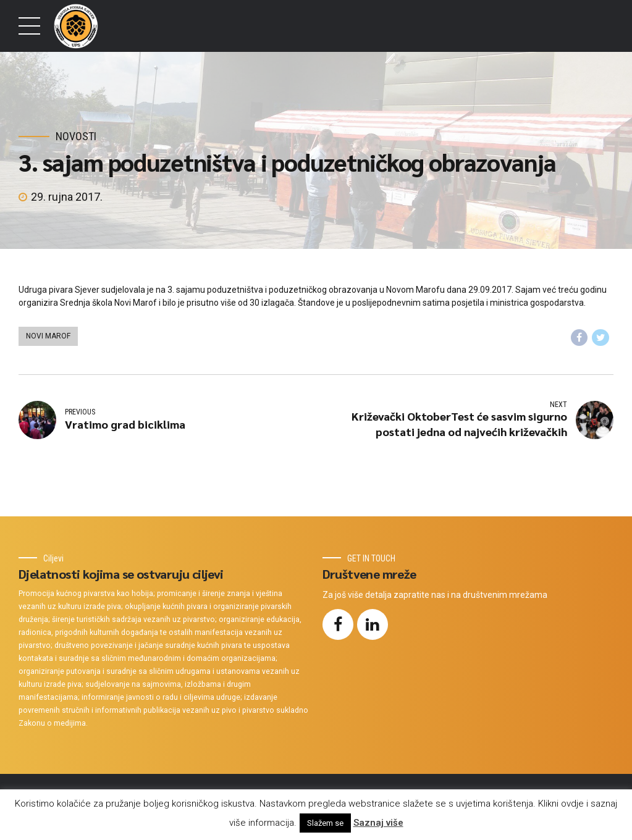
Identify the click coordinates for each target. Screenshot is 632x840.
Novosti (76, 136)
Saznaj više (378, 823)
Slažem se (325, 823)
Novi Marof (48, 336)
